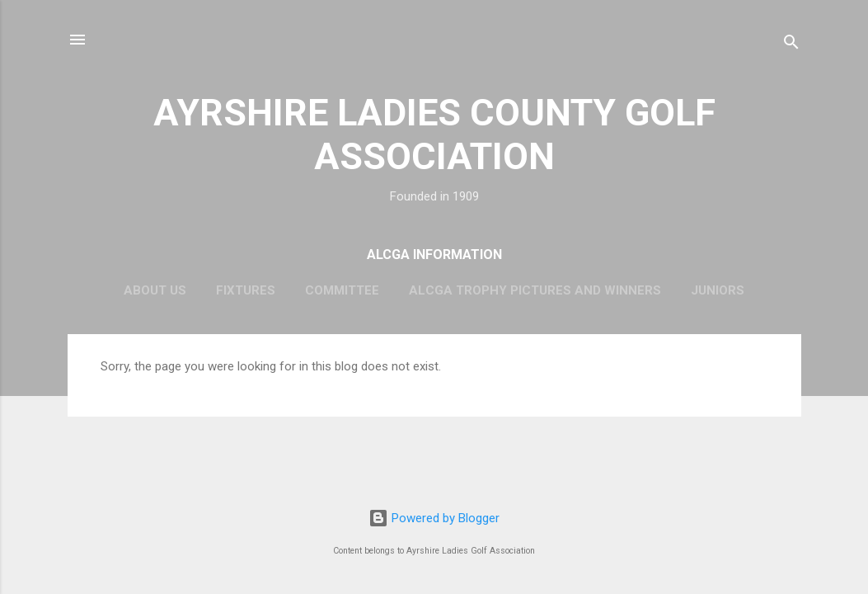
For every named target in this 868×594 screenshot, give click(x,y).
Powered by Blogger (434, 518)
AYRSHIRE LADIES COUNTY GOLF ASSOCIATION (434, 134)
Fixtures (246, 290)
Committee (342, 290)
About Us (155, 290)
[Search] (791, 45)
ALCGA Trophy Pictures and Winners (535, 290)
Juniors (718, 290)
